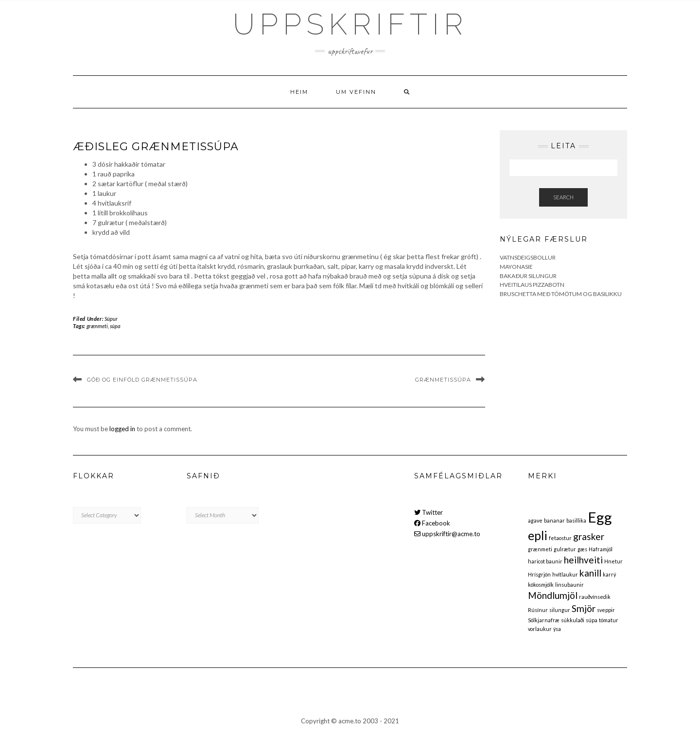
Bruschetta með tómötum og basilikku (561, 294)
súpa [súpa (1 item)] (592, 620)
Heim (299, 92)
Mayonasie (516, 267)
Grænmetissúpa (443, 380)
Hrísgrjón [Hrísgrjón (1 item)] (539, 574)
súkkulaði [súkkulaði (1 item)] (573, 620)
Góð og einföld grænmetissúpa (142, 380)
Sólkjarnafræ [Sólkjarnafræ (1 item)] (544, 620)
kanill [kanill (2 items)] (590, 573)
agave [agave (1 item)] (535, 520)
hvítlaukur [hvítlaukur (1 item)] (565, 574)
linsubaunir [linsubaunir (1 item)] (569, 585)
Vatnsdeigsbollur (528, 257)
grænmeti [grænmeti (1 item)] (540, 549)
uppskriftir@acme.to (447, 534)
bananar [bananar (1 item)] (554, 520)
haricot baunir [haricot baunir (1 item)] (545, 561)
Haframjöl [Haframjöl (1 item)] (601, 549)
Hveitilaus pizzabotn (532, 285)
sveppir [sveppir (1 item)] (606, 610)
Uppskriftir (350, 24)
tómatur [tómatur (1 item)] (609, 620)
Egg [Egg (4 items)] (600, 517)
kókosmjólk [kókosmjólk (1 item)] (541, 585)
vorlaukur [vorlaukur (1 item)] (540, 629)
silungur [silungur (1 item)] (560, 610)
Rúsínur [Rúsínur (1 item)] (538, 610)
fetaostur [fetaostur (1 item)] (560, 538)
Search (563, 197)
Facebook (432, 523)
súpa (115, 326)
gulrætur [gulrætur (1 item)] (565, 549)
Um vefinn (356, 92)
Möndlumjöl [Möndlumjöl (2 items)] (553, 595)
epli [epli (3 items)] (538, 535)
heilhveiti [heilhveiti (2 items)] (583, 560)
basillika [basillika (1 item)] (576, 520)
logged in (122, 429)
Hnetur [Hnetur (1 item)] (613, 561)
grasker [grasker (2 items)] (589, 536)
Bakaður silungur (528, 276)
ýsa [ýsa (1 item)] (557, 629)
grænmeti (97, 326)
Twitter (429, 512)
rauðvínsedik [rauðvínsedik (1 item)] (595, 597)
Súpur (111, 319)
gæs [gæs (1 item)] (582, 549)
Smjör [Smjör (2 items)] (584, 608)
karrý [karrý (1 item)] (609, 574)
